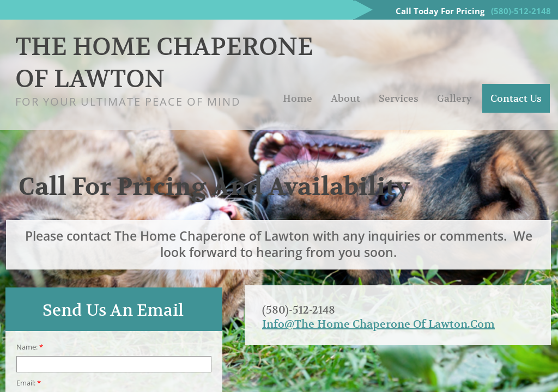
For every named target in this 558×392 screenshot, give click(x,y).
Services (399, 98)
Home (298, 98)
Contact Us (516, 98)
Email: (29, 383)
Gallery (454, 98)
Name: (30, 347)
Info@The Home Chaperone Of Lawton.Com (378, 324)
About (345, 98)
